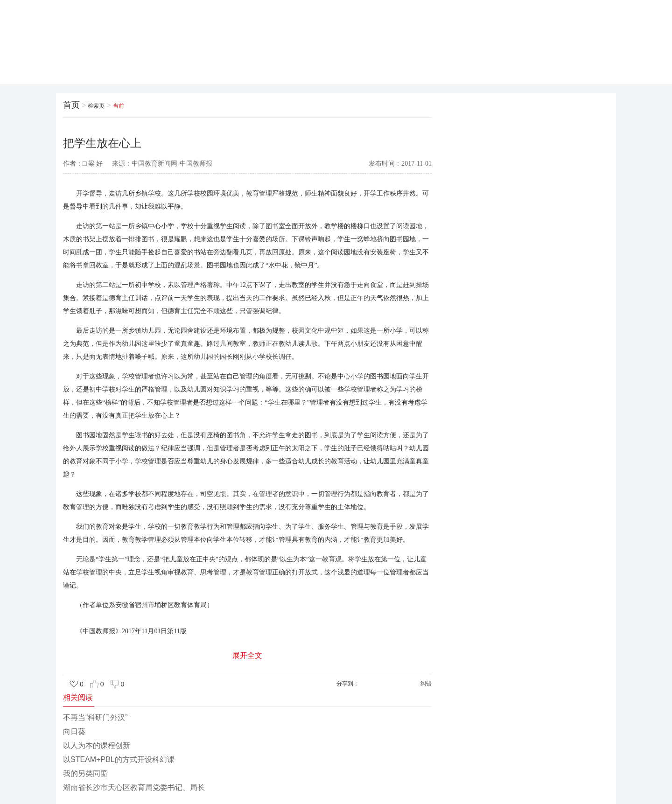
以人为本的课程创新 (97, 745)
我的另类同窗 (85, 773)
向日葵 (74, 731)
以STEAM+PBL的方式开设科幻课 (119, 759)
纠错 (426, 684)
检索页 (96, 106)
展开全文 (247, 655)
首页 (71, 105)
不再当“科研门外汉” (95, 717)
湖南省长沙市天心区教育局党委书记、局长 (134, 787)
